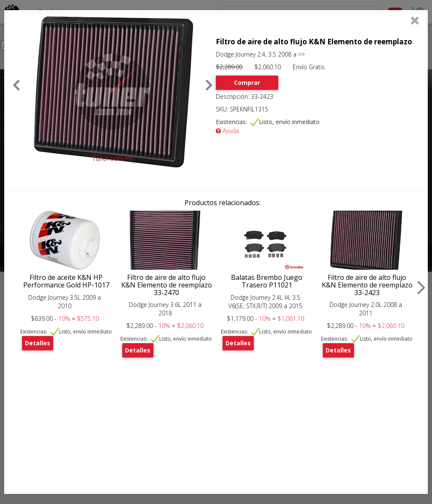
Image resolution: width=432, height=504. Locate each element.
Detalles (38, 343)
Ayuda (227, 131)
